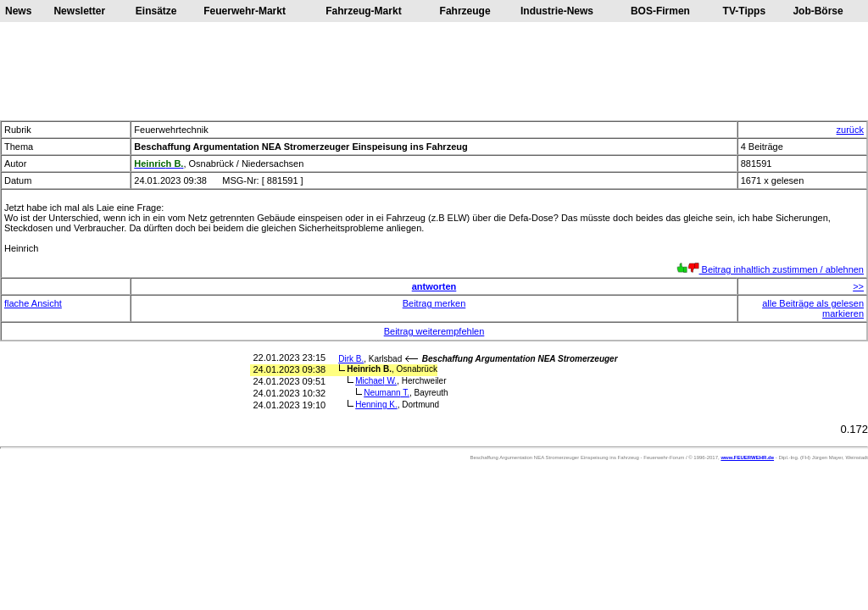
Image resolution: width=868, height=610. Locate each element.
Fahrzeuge (465, 11)
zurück (850, 130)
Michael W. (376, 381)
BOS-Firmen (660, 11)
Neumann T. (387, 393)
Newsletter (79, 11)
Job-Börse (818, 11)
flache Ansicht (33, 303)
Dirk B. (351, 359)
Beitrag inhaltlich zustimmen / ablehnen (770, 269)
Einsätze (156, 11)
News (18, 11)
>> (858, 286)
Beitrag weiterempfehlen (434, 331)
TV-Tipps (744, 11)
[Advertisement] (434, 71)
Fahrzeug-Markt (363, 11)
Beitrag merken (434, 303)
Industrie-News (557, 11)
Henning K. (376, 405)
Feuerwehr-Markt (245, 11)
